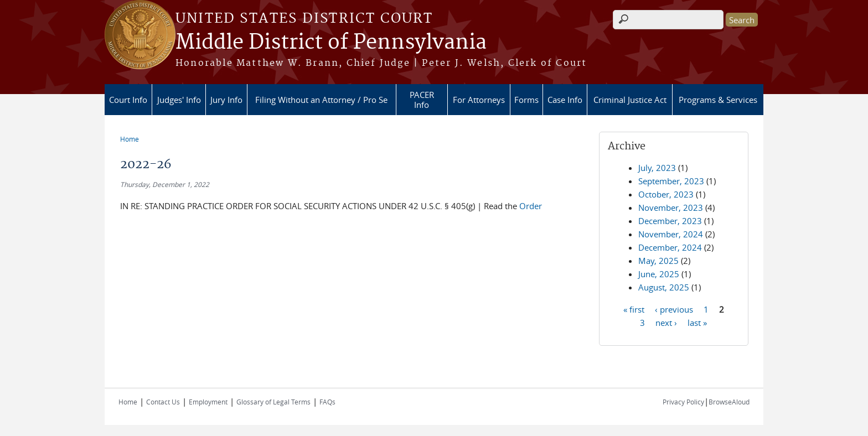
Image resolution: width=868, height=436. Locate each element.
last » (697, 322)
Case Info (565, 100)
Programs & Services (718, 100)
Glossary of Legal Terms (273, 402)
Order (531, 206)
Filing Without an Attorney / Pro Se (321, 100)
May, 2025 (658, 261)
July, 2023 (657, 168)
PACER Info (422, 100)
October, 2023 (666, 194)
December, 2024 (670, 247)
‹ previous (674, 309)
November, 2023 (671, 207)
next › (666, 322)
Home (130, 139)
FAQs (327, 402)
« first (634, 309)
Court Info (128, 100)
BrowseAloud (729, 402)
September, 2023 (671, 181)
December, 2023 (670, 221)
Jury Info (226, 100)
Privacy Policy (683, 402)
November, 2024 (671, 234)
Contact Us (163, 402)
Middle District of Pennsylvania (331, 43)
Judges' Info (179, 100)
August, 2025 (664, 287)
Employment (208, 402)
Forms (526, 100)
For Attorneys (479, 100)
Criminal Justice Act (630, 100)
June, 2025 (659, 274)
